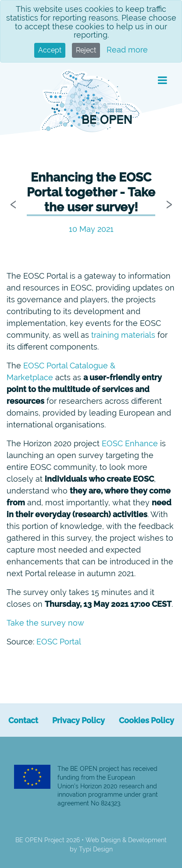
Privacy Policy (79, 720)
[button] (162, 80)
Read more (127, 50)
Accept (50, 50)
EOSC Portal (59, 642)
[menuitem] (23, 720)
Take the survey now (45, 623)
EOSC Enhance (130, 443)
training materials (123, 335)
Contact (23, 720)
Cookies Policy (146, 720)
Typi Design (96, 849)
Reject (86, 50)
